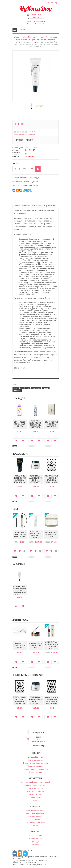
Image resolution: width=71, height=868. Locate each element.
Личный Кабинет (35, 835)
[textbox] (39, 30)
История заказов (36, 838)
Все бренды (27, 42)
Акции (35, 825)
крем (28, 388)
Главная (17, 42)
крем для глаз (36, 388)
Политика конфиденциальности (35, 769)
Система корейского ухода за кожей (35, 782)
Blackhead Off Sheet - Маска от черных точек (36, 645)
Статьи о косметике (35, 788)
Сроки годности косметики (35, 785)
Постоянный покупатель (49, 2)
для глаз (46, 388)
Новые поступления (36, 816)
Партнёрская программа (35, 822)
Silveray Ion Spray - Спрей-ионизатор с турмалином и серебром (51, 645)
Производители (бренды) (35, 810)
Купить (16, 440)
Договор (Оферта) (36, 757)
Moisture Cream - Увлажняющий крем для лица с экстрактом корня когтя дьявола (36, 480)
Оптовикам (36, 819)
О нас (35, 800)
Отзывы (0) (29, 140)
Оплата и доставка (35, 766)
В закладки (32, 169)
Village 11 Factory (39, 42)
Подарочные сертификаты (36, 813)
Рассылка (35, 845)
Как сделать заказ (35, 760)
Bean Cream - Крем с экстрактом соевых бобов (52, 535)
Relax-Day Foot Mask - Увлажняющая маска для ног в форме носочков (51, 701)
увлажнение (17, 390)
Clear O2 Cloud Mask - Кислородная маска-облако (52, 424)
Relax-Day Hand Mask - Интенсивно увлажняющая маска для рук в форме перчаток (52, 480)
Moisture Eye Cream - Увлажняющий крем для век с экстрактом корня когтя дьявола (20, 590)
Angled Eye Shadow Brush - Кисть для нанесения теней (20, 535)
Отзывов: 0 (32, 132)
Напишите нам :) (39, 746)
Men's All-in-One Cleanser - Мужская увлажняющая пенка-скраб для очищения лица (20, 480)
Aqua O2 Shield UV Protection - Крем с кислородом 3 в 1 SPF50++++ (36, 535)
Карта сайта (36, 797)
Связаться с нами (35, 794)
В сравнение (24, 551)
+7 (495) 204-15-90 (37, 18)
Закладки (35, 841)
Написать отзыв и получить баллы (25, 134)
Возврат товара (35, 772)
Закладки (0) (52, 2)
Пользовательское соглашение (36, 763)
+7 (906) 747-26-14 (37, 14)
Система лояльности (35, 791)
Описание (19, 140)
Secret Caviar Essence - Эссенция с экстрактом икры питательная (36, 424)
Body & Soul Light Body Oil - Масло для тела (20, 424)
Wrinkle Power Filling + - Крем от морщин (20, 645)
